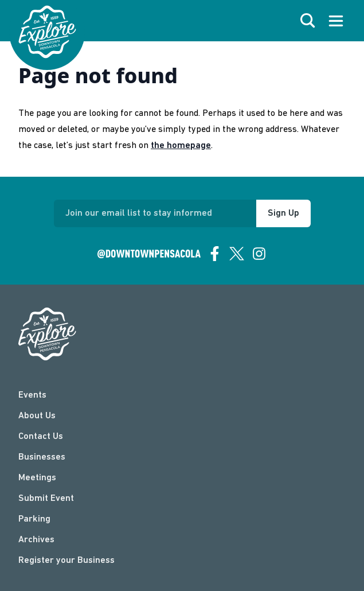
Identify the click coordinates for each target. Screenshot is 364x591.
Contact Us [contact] (41, 437)
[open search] (308, 21)
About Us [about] (37, 416)
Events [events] (32, 395)
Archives (36, 540)
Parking (34, 519)
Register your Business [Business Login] (66, 561)
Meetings (37, 478)
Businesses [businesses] (42, 457)
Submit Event (46, 499)
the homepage (181, 146)
